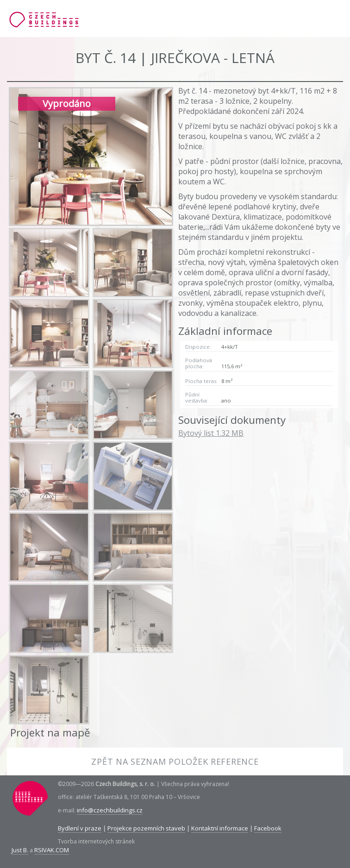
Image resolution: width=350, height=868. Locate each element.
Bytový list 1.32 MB (211, 433)
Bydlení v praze (80, 828)
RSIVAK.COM (52, 850)
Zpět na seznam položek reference (175, 761)
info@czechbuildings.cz (110, 810)
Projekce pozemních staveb (146, 828)
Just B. (20, 850)
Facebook (268, 828)
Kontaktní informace (220, 828)
